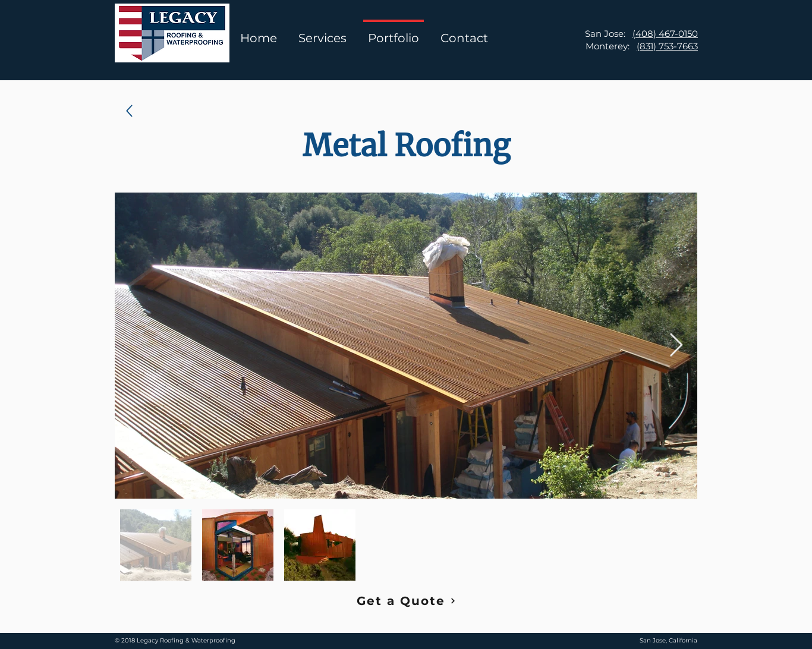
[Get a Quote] (406, 601)
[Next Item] (676, 345)
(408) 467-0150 (665, 34)
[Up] (129, 111)
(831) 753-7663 (667, 46)
